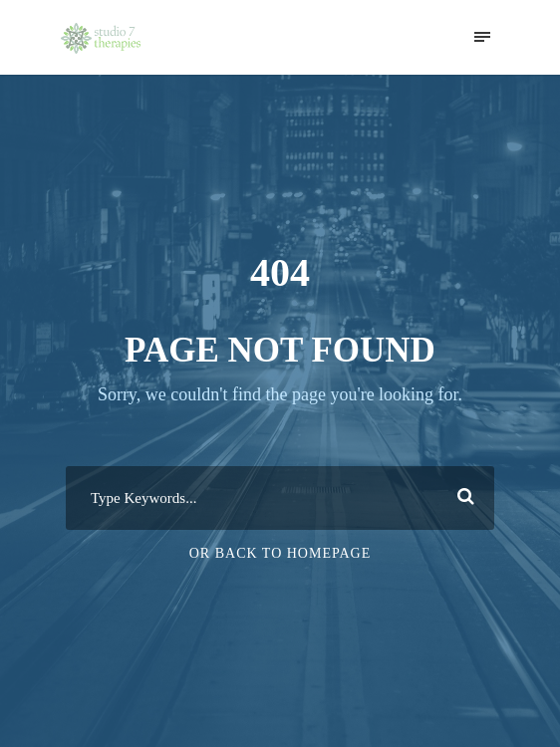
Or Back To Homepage (280, 553)
